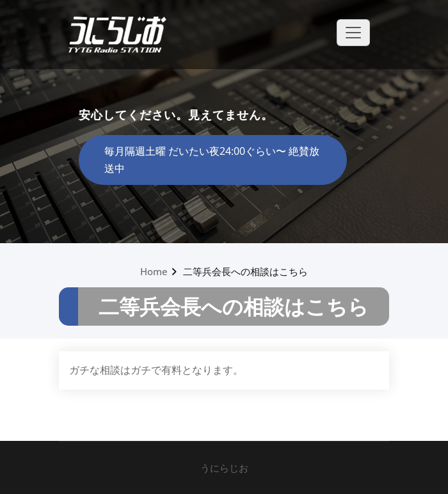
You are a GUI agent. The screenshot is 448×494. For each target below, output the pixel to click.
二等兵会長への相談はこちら (245, 271)
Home (154, 271)
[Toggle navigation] (353, 33)
